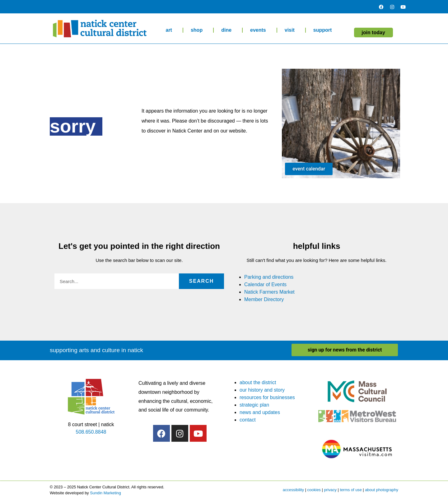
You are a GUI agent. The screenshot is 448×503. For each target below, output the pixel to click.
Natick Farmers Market (269, 292)
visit (291, 30)
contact (248, 420)
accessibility (293, 490)
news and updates (260, 412)
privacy (330, 490)
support (324, 30)
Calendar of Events (265, 284)
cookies (314, 490)
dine (228, 30)
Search (202, 281)
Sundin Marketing (105, 493)
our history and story (262, 390)
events (260, 30)
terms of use (351, 490)
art (170, 30)
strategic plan (254, 405)
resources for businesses (267, 397)
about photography (382, 490)
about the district (258, 382)
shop (198, 30)
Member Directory (264, 299)
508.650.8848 (91, 432)
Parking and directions (269, 277)
